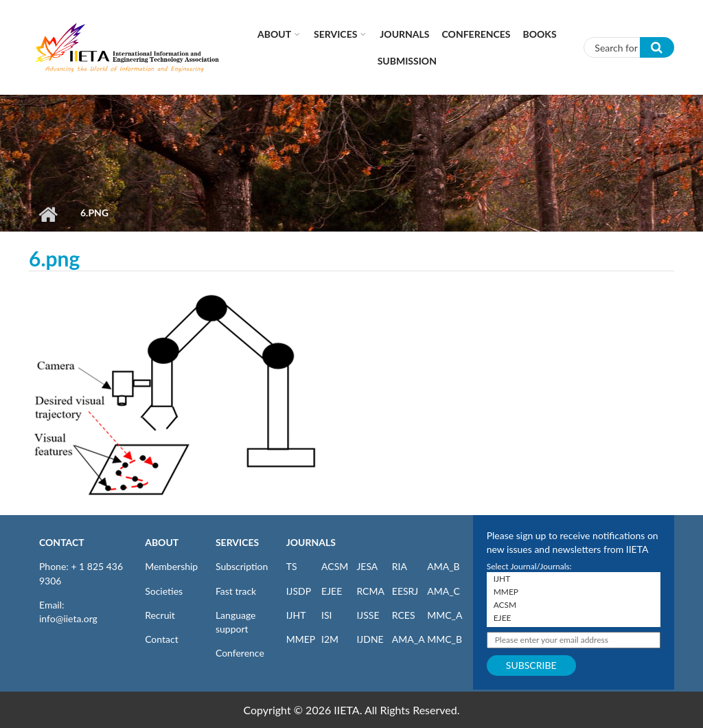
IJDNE (370, 639)
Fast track (236, 591)
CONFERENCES (476, 34)
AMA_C (443, 591)
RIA (400, 566)
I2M (330, 639)
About (274, 34)
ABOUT (162, 542)
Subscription (242, 566)
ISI (326, 615)
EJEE (332, 591)
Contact (162, 639)
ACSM (335, 566)
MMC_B (445, 639)
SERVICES (237, 542)
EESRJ (405, 591)
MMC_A (445, 615)
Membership (171, 566)
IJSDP (299, 591)
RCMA (370, 591)
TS (292, 566)
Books (540, 34)
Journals (404, 34)
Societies (164, 591)
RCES (404, 615)
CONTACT (62, 542)
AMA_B (443, 566)
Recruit (160, 615)
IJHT (296, 615)
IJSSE (368, 615)
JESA (367, 566)
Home (48, 214)
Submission (407, 61)
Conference (240, 653)
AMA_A (408, 639)
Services (335, 34)
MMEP (301, 639)
